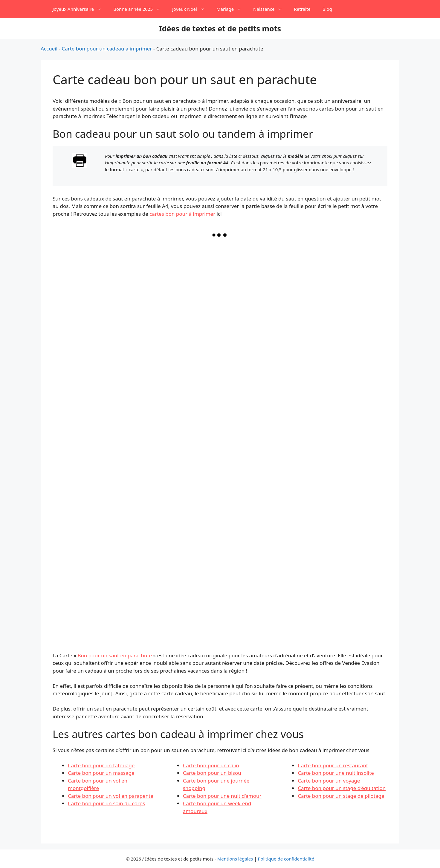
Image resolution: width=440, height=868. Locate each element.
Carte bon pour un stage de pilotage (341, 796)
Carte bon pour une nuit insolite (336, 773)
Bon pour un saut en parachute (115, 655)
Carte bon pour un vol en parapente (111, 796)
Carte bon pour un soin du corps (106, 803)
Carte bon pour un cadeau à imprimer (107, 49)
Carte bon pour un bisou (212, 773)
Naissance (271, 9)
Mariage (232, 9)
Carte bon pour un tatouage (101, 765)
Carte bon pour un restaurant (333, 765)
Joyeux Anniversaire (80, 9)
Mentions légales (235, 859)
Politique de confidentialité (286, 859)
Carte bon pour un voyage (329, 781)
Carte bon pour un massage (101, 773)
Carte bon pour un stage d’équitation (342, 788)
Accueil (49, 49)
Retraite (302, 9)
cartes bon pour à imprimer (182, 214)
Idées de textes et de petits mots (220, 28)
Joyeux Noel (191, 9)
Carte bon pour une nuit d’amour (222, 796)
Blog (327, 9)
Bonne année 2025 (140, 9)
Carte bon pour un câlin (211, 765)
